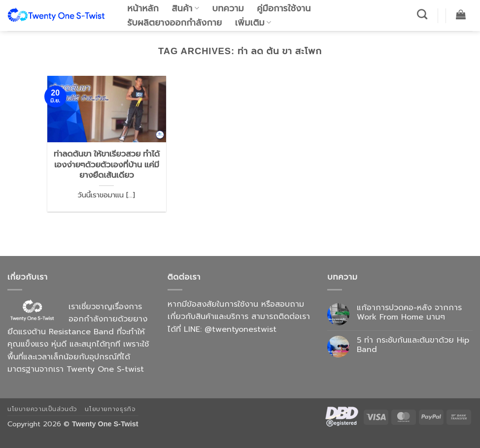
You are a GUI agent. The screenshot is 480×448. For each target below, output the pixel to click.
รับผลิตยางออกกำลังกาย (174, 23)
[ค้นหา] (422, 14)
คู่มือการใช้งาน (284, 8)
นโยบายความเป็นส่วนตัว (42, 409)
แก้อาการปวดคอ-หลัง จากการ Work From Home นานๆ (409, 313)
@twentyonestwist (240, 329)
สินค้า (186, 8)
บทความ (228, 8)
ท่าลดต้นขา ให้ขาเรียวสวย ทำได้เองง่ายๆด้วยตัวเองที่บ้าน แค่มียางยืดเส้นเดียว (107, 164)
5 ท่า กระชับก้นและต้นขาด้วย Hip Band (413, 345)
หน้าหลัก (143, 8)
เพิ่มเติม (253, 23)
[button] (461, 14)
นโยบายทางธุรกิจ (110, 409)
